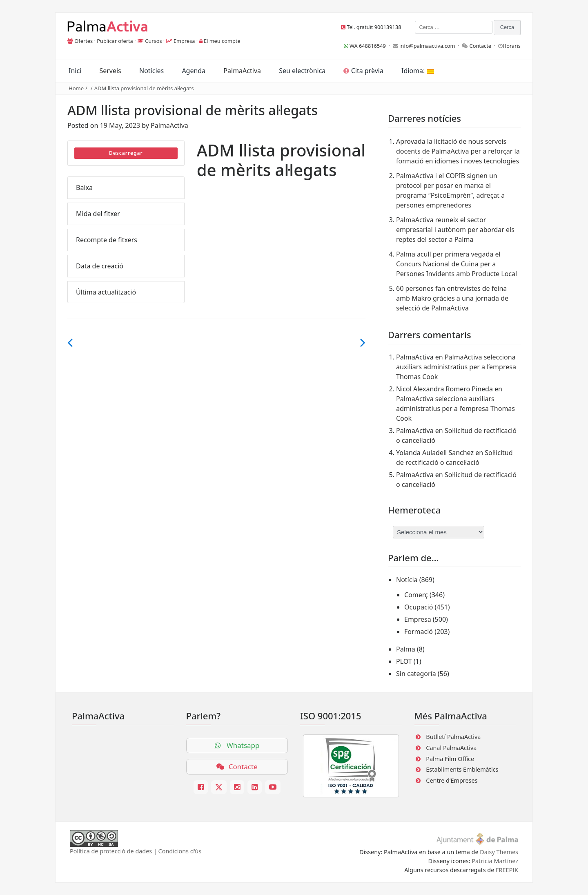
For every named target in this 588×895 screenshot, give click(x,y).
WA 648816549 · (368, 46)
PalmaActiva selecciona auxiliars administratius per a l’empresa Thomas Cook (456, 367)
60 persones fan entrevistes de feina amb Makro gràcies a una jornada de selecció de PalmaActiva (452, 298)
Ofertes (84, 41)
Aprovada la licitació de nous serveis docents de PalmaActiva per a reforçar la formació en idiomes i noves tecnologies (458, 151)
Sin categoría (416, 674)
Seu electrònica (302, 71)
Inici (75, 71)
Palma (406, 649)
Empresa (184, 41)
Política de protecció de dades (111, 851)
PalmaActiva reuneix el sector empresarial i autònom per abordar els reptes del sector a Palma (455, 230)
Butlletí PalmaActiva (453, 737)
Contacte (481, 46)
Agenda (194, 71)
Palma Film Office (450, 759)
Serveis (110, 71)
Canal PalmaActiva (451, 748)
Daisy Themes (499, 852)
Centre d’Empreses (452, 780)
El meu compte (222, 41)
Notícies (151, 71)
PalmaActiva (242, 71)
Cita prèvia (363, 71)
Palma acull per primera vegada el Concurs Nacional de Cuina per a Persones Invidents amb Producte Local (457, 264)
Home (76, 88)
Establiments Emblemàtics (462, 769)
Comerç (416, 595)
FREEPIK (507, 870)
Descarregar (126, 153)
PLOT (404, 661)
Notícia (407, 580)
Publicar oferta (115, 41)
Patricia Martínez (495, 861)
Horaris (512, 46)
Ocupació (419, 607)
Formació (419, 632)
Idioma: (418, 71)
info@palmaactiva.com (427, 46)
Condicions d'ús (180, 851)
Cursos (153, 41)
